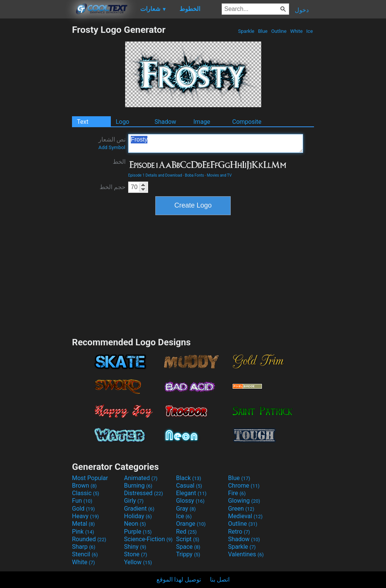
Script (188, 539)
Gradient (139, 509)
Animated (141, 478)
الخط (119, 162)
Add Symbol (112, 147)
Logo (123, 122)
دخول (302, 10)
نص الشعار (112, 143)
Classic (86, 493)
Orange (191, 524)
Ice (309, 31)
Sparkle (246, 31)
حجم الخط (113, 187)
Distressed (143, 493)
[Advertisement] (36, 137)
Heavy (85, 516)
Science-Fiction (148, 539)
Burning (138, 486)
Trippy (188, 554)
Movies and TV (219, 175)
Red (186, 532)
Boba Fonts (195, 175)
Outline (279, 31)
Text (83, 122)
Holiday (138, 516)
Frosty (216, 143)
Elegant (191, 493)
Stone (136, 554)
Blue (263, 31)
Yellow (138, 562)
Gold (83, 509)
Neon (135, 524)
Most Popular (90, 478)
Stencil (85, 554)
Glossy (190, 501)
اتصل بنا (220, 580)
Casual (189, 486)
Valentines (246, 554)
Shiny (135, 547)
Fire (237, 493)
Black (189, 478)
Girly (134, 501)
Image (202, 122)
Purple (138, 532)
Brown (84, 486)
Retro (239, 532)
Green (241, 509)
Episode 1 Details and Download (155, 175)
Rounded (89, 539)
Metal (83, 524)
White (296, 31)
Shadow (165, 122)
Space (188, 547)
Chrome (244, 486)
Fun (82, 501)
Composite (247, 122)
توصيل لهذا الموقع (179, 580)
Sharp (84, 547)
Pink (83, 532)
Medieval (245, 516)
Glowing (244, 501)
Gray (186, 509)
